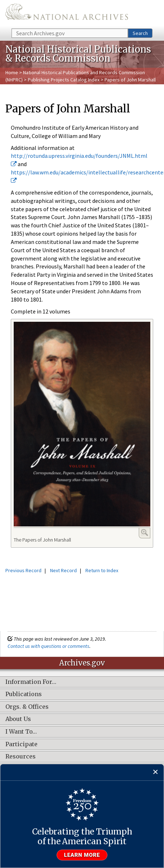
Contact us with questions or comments (48, 646)
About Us (18, 719)
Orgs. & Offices (27, 707)
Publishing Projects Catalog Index (64, 80)
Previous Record (23, 570)
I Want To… (21, 732)
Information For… (31, 682)
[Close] (156, 772)
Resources (21, 757)
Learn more (82, 855)
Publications (24, 694)
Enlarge (145, 533)
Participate (21, 744)
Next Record (63, 570)
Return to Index (102, 570)
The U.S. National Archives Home (67, 14)
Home (12, 72)
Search (140, 33)
